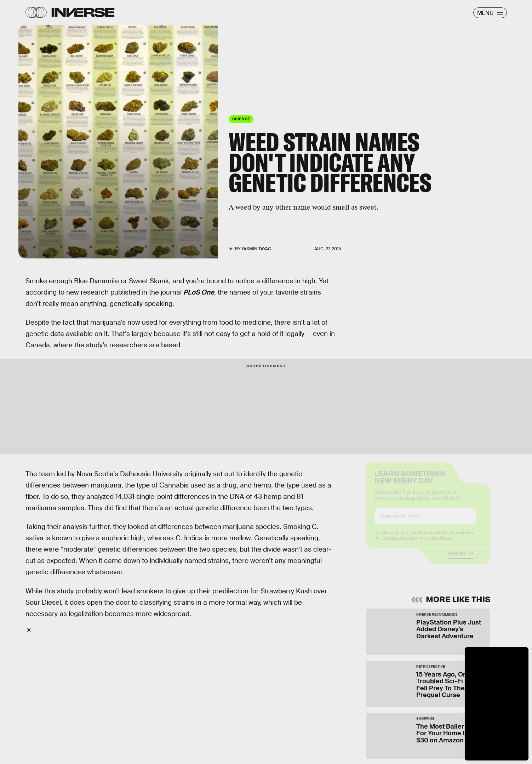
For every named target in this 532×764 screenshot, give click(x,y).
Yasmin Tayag (256, 249)
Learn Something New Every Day (410, 482)
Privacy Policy (438, 543)
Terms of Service (398, 543)
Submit (457, 560)
